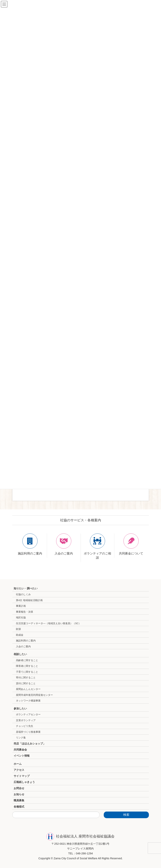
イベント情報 (22, 756)
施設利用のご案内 (26, 641)
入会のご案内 (23, 646)
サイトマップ (22, 776)
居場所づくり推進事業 (28, 732)
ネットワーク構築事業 (28, 701)
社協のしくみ (23, 594)
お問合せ (19, 788)
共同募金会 (20, 750)
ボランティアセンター (28, 714)
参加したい (20, 708)
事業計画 (21, 606)
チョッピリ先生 (25, 726)
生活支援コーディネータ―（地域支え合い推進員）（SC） (48, 623)
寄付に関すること (26, 678)
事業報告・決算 (25, 612)
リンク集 (21, 738)
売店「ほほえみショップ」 (30, 744)
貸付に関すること (26, 683)
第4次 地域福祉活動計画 (29, 600)
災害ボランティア (26, 720)
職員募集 (19, 800)
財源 (18, 629)
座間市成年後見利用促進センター (34, 695)
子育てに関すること (27, 672)
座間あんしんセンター (28, 689)
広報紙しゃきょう (24, 782)
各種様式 (19, 807)
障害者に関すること (27, 666)
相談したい (20, 654)
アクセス (19, 770)
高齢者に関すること (27, 660)
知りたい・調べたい (26, 588)
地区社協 (21, 617)
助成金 (20, 635)
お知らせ (19, 794)
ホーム (18, 764)
